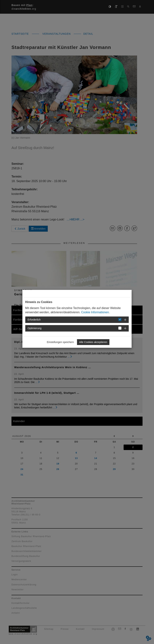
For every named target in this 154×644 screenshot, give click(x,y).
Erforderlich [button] (34, 320)
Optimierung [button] (35, 328)
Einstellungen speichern (60, 342)
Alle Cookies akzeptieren (93, 342)
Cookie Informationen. (95, 312)
